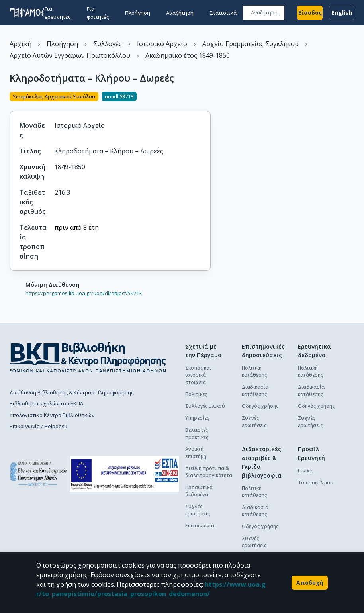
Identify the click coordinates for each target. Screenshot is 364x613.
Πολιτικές (196, 394)
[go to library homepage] (88, 357)
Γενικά (305, 471)
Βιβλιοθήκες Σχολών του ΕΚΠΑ (46, 403)
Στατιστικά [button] (223, 13)
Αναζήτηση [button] (180, 13)
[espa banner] (124, 474)
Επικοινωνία (200, 526)
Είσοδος (310, 13)
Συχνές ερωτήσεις (198, 510)
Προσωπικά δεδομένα (199, 491)
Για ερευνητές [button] (58, 13)
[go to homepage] (27, 13)
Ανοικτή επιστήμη (196, 453)
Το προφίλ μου (316, 483)
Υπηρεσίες (197, 418)
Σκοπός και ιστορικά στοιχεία (198, 375)
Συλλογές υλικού (205, 406)
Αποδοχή (310, 583)
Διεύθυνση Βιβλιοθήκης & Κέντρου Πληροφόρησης (71, 392)
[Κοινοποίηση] (207, 97)
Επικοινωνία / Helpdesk (38, 426)
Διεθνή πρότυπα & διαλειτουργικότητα (209, 472)
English (342, 13)
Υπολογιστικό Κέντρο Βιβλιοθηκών (52, 415)
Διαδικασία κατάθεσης (255, 391)
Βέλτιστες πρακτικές (197, 434)
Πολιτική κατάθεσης (254, 371)
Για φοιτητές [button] (98, 13)
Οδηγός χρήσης (260, 406)
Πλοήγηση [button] (138, 13)
